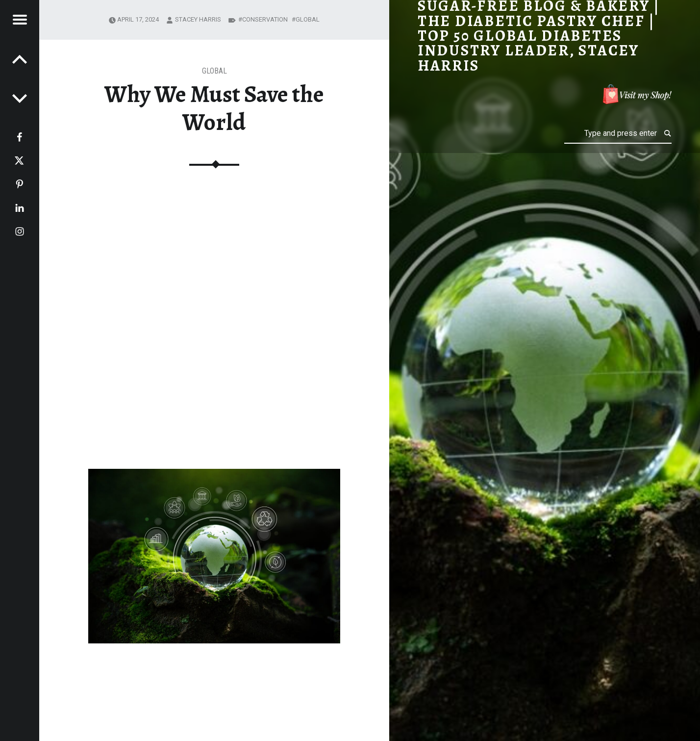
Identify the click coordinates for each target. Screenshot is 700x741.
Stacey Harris (198, 19)
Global (214, 71)
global (308, 19)
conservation (265, 19)
